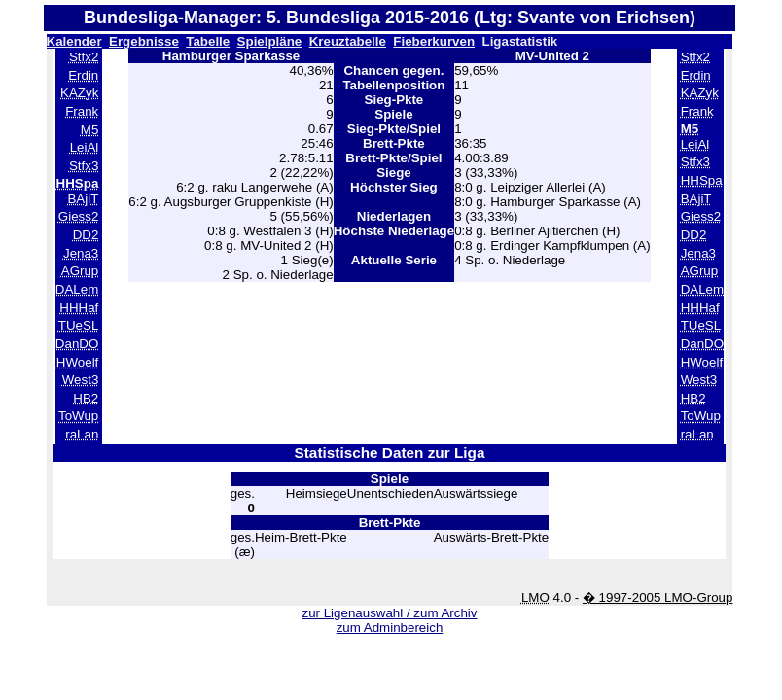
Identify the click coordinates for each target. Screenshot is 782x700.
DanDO (77, 344)
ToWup (78, 416)
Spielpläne (270, 41)
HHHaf (79, 308)
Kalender (74, 41)
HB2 (86, 398)
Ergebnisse (144, 41)
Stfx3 (84, 166)
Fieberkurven (434, 41)
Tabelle (208, 41)
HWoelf (77, 362)
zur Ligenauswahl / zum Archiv (389, 613)
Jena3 (81, 253)
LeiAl (85, 147)
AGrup (80, 271)
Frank (82, 111)
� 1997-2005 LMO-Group (658, 597)
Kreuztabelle (348, 41)
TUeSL (78, 325)
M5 (90, 130)
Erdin (83, 75)
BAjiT (83, 199)
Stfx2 (84, 57)
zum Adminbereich (390, 628)
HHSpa (702, 180)
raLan (82, 434)
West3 (81, 380)
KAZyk (79, 93)
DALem (77, 289)
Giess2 (78, 216)
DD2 (86, 235)
